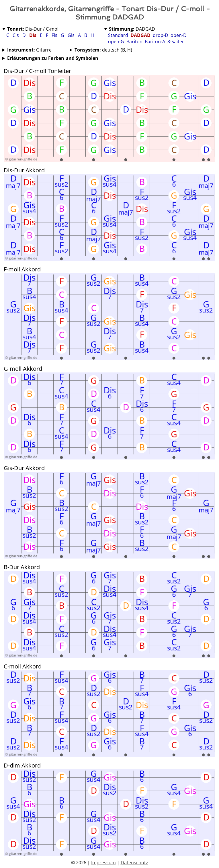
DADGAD (132, 29)
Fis (55, 35)
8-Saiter (176, 42)
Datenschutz (134, 863)
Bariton (134, 42)
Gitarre (29, 50)
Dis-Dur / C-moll (33, 29)
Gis (72, 35)
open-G (116, 42)
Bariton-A (155, 42)
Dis (33, 35)
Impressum (103, 863)
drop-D (161, 35)
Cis (16, 35)
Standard (118, 35)
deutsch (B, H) (103, 50)
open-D (179, 35)
